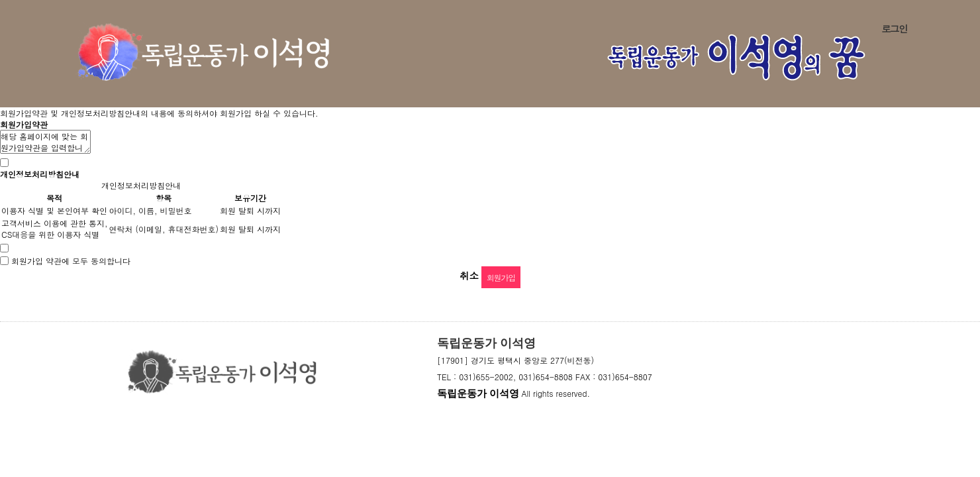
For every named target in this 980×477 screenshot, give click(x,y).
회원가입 (501, 277)
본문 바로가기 (0, 0)
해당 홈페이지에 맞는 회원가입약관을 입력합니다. (45, 142)
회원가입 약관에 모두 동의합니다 (71, 261)
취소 (469, 276)
